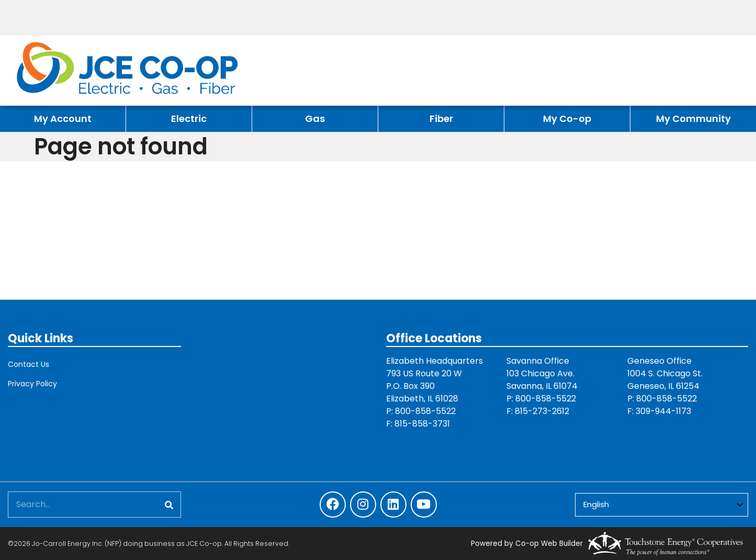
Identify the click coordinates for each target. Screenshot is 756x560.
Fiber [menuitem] (441, 119)
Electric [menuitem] (189, 119)
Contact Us (29, 364)
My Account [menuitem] (63, 119)
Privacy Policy (32, 384)
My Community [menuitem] (693, 119)
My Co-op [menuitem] (567, 119)
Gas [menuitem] (315, 119)
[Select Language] (662, 505)
